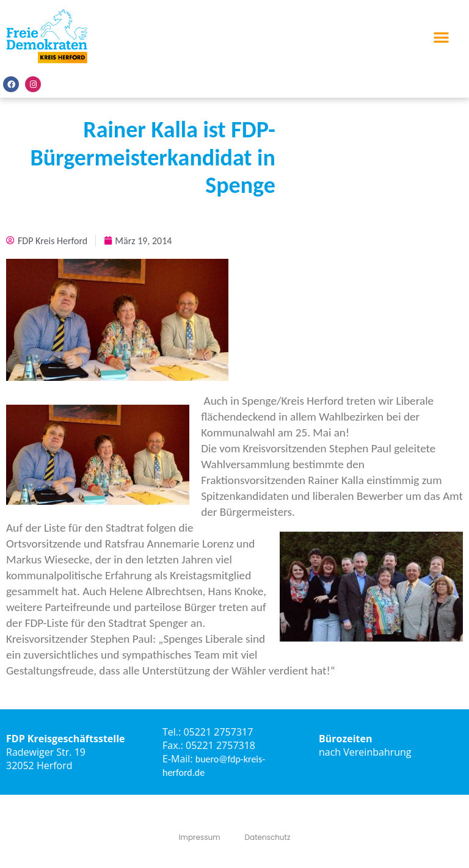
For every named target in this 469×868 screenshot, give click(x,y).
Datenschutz (268, 837)
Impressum (200, 837)
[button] (441, 37)
